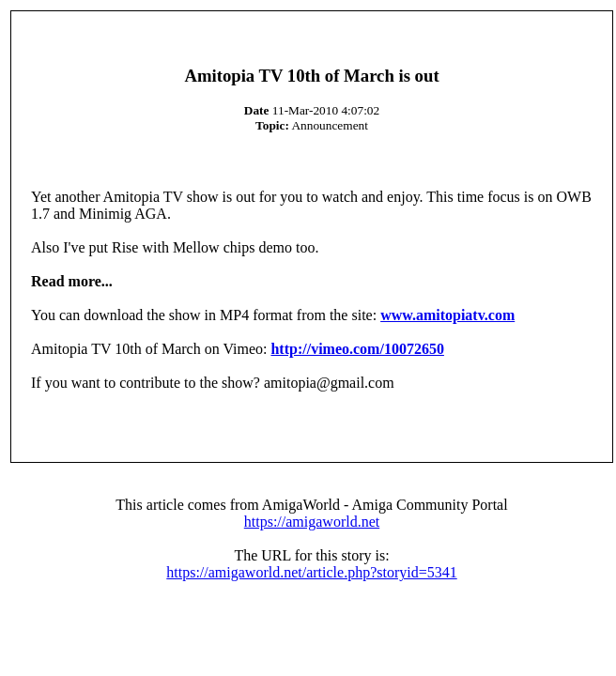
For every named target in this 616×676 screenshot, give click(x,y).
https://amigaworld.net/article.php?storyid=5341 (311, 572)
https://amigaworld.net (312, 522)
